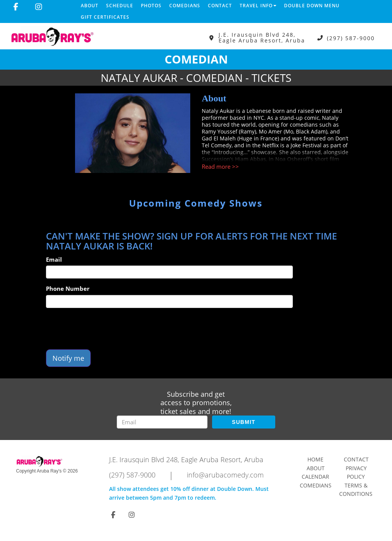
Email (54, 259)
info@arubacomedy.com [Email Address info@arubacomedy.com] (225, 475)
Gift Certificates (105, 17)
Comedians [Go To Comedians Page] (316, 485)
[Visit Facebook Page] (16, 7)
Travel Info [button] (258, 6)
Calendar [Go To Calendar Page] (315, 477)
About (90, 6)
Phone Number (68, 288)
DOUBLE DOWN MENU (312, 6)
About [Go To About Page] (316, 468)
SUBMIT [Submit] (244, 422)
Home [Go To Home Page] (315, 459)
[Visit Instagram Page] (39, 7)
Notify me (68, 358)
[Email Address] (162, 422)
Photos (151, 6)
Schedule (120, 6)
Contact (220, 6)
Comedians (185, 6)
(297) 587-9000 (351, 38)
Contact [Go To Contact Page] (356, 459)
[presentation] (104, 329)
